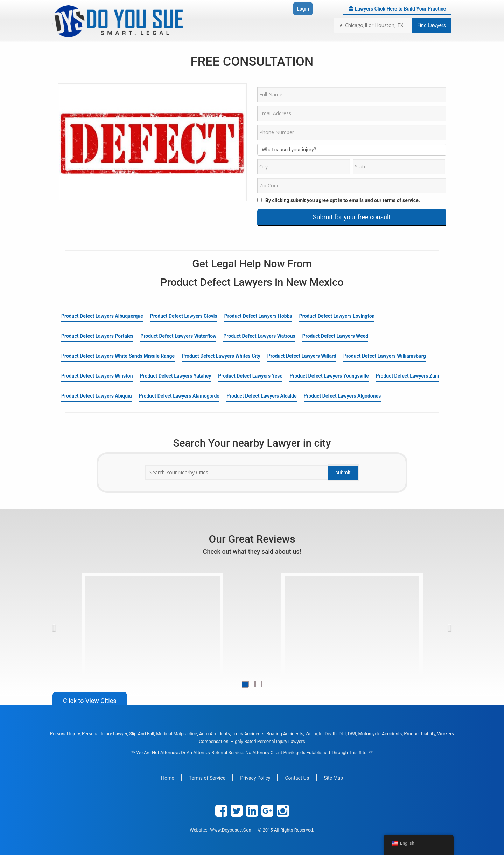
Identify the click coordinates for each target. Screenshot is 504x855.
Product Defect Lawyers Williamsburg (385, 356)
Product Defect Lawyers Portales (97, 336)
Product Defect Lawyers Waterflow (178, 336)
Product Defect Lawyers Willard (302, 356)
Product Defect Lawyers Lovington (337, 316)
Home (168, 778)
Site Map (333, 778)
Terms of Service (207, 778)
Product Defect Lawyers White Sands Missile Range (118, 356)
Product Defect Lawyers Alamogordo (179, 396)
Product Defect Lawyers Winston (97, 376)
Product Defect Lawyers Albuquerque (102, 316)
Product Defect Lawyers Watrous (259, 336)
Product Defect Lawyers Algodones (342, 396)
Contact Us (297, 778)
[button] (66, 626)
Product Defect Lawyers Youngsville (329, 376)
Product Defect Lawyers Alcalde (261, 396)
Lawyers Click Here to (397, 9)
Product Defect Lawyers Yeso (250, 376)
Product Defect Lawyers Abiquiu (97, 396)
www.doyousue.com (231, 830)
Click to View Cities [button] (90, 701)
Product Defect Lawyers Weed (335, 336)
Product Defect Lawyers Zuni (408, 376)
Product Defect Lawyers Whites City (221, 356)
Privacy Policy (255, 778)
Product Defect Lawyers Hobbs (258, 316)
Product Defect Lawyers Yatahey (176, 376)
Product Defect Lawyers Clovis (184, 316)
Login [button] (303, 9)
